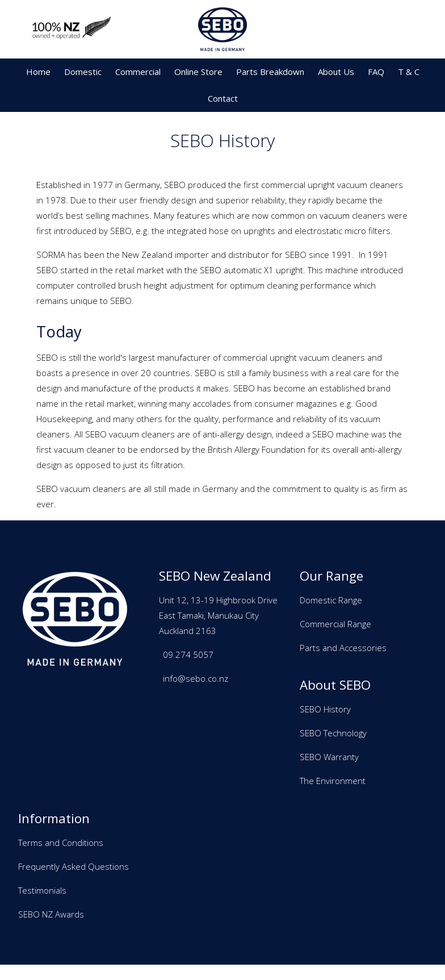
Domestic (83, 72)
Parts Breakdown (270, 72)
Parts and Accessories (343, 648)
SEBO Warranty (329, 757)
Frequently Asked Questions (74, 866)
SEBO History (325, 709)
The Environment (333, 781)
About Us (336, 72)
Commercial (138, 72)
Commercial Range (335, 624)
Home (38, 72)
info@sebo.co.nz (196, 678)
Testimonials (42, 890)
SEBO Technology (333, 733)
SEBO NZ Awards (51, 914)
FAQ (376, 72)
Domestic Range (331, 600)
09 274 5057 (188, 654)
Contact (223, 98)
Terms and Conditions (61, 843)
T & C (409, 72)
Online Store (198, 72)
